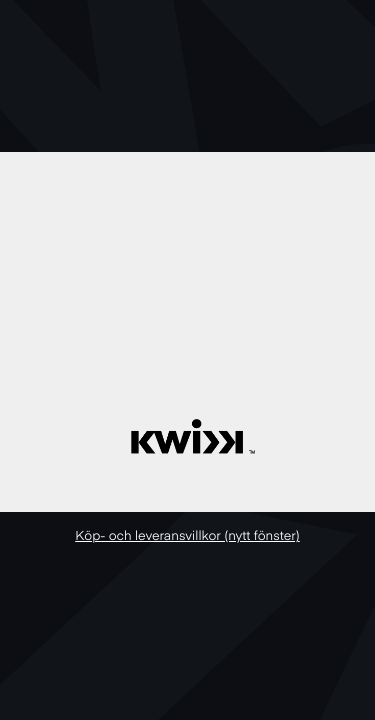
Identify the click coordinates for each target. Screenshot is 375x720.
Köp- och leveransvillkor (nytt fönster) (187, 536)
